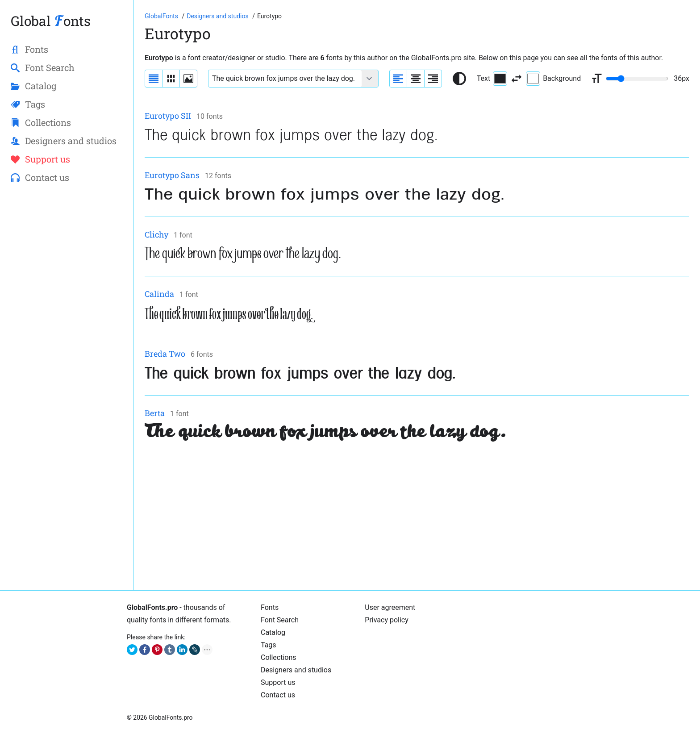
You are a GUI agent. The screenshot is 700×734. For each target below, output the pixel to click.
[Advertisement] (412, 517)
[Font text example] (285, 79)
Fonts (270, 607)
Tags (269, 645)
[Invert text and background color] (517, 79)
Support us (278, 682)
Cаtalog (273, 632)
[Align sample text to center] (416, 79)
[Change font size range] (637, 79)
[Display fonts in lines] (171, 79)
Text (492, 79)
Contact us (278, 695)
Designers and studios (296, 670)
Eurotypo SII (168, 116)
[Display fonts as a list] (154, 79)
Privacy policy (387, 620)
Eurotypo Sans (172, 175)
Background (553, 79)
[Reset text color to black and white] (459, 79)
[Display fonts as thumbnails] (188, 79)
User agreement (390, 607)
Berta (155, 413)
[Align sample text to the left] (398, 79)
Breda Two (165, 354)
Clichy (156, 234)
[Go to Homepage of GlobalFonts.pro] (162, 16)
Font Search (280, 620)
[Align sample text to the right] (433, 79)
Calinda (159, 294)
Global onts (51, 21)
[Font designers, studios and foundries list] (218, 16)
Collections (279, 657)
